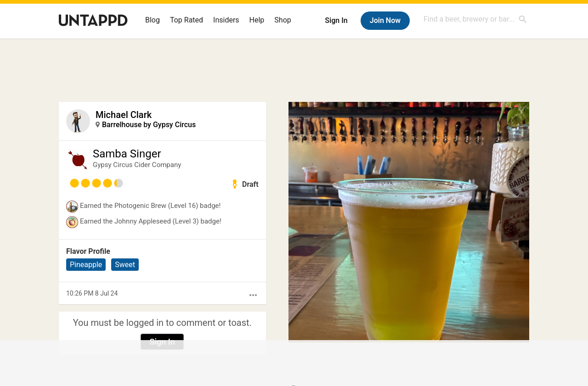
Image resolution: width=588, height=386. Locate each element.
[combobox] (475, 19)
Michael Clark (124, 115)
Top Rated (187, 20)
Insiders (226, 20)
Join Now (385, 20)
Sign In (336, 20)
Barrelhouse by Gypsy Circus (149, 125)
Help (257, 20)
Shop (283, 20)
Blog (153, 20)
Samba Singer (127, 154)
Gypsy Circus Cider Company (137, 165)
